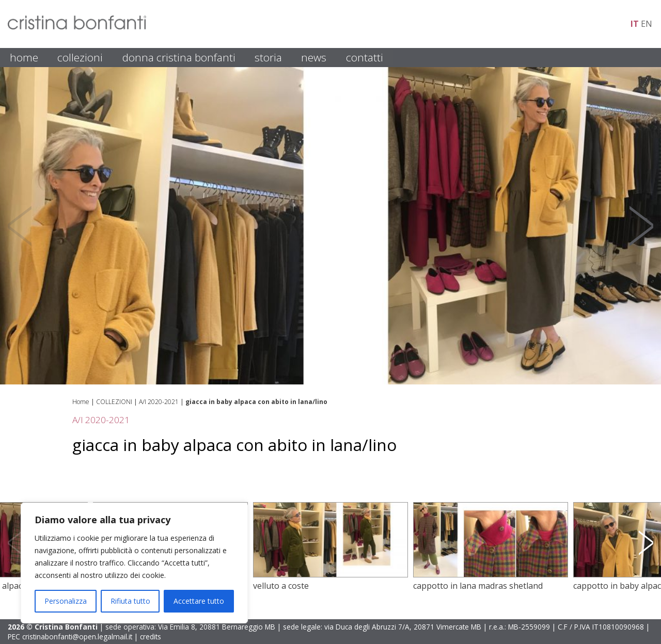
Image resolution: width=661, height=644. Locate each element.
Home (81, 402)
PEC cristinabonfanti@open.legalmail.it (70, 637)
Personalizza (66, 601)
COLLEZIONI (80, 57)
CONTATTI (365, 57)
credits (151, 637)
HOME (24, 57)
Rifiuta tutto (130, 601)
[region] (134, 563)
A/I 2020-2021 (159, 402)
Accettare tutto (199, 601)
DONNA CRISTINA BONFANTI (179, 57)
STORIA (268, 57)
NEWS (314, 57)
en (647, 24)
